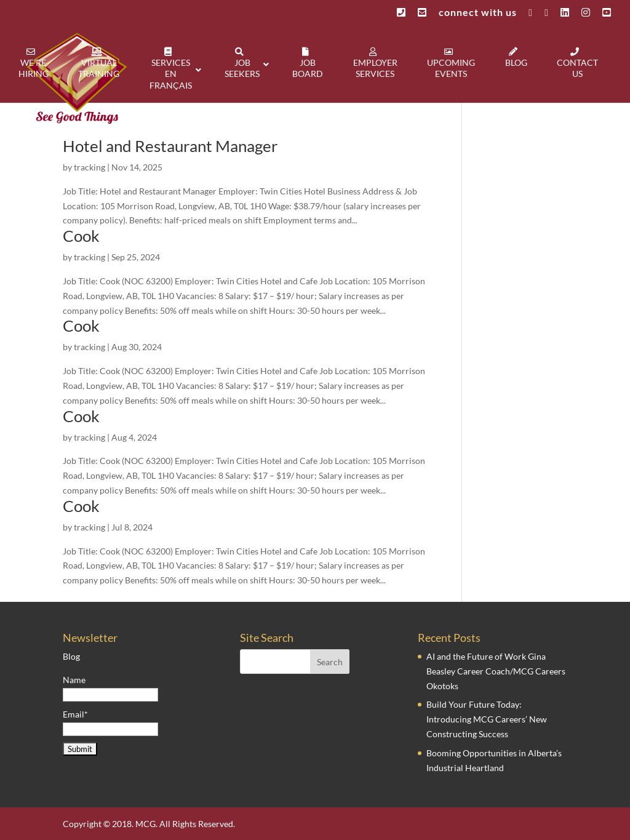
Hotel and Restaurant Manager (170, 146)
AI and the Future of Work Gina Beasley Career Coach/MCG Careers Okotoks (496, 671)
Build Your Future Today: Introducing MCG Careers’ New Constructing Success (487, 719)
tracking (90, 167)
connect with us (478, 13)
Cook (81, 236)
